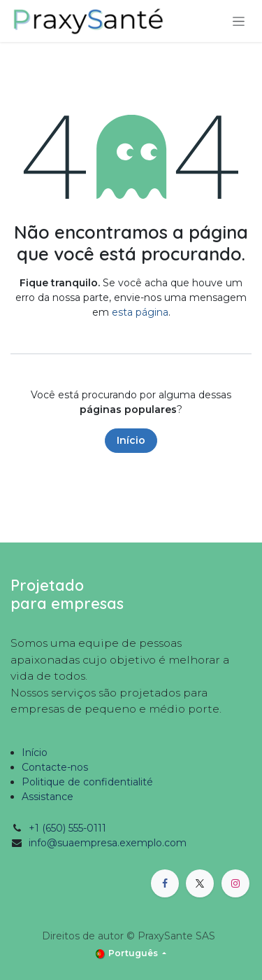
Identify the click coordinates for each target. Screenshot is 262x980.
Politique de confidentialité (87, 782)
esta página (140, 312)
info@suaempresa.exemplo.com (108, 843)
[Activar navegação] (239, 21)
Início (131, 440)
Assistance (48, 797)
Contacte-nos (55, 767)
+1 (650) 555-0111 (67, 828)
